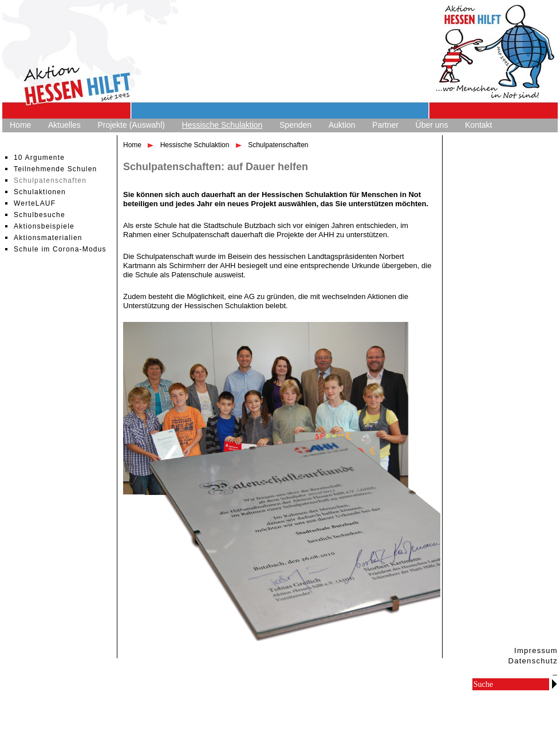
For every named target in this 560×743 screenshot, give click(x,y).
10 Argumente (39, 158)
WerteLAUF (35, 203)
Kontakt (478, 125)
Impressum (536, 650)
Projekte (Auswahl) (131, 125)
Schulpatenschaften (50, 180)
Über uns (432, 125)
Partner (385, 125)
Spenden (295, 125)
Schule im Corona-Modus (60, 249)
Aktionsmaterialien (48, 238)
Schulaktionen (40, 192)
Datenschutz (533, 661)
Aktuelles (64, 125)
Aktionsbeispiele (44, 226)
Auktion (342, 125)
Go (554, 684)
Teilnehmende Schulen (55, 169)
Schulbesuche (40, 215)
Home (20, 125)
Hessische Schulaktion (222, 125)
